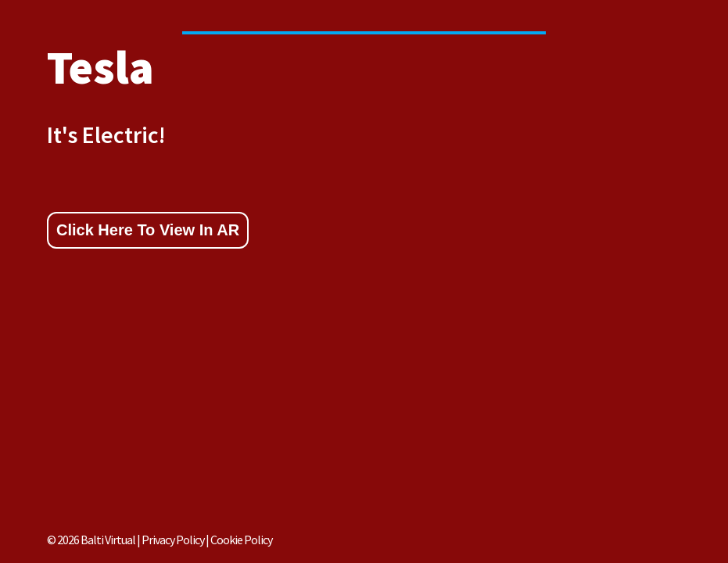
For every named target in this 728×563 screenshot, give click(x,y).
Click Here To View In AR (148, 230)
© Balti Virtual (91, 540)
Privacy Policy (174, 540)
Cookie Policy (241, 540)
